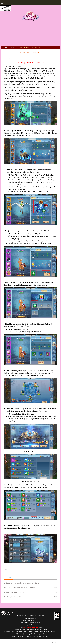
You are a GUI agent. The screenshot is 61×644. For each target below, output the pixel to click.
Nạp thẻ (38, 643)
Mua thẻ (23, 643)
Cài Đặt (26, 616)
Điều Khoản (33, 616)
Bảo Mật (41, 616)
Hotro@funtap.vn (32, 620)
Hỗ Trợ (19, 616)
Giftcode (8, 643)
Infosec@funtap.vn (35, 623)
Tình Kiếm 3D (31, 16)
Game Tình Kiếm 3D (30, 613)
